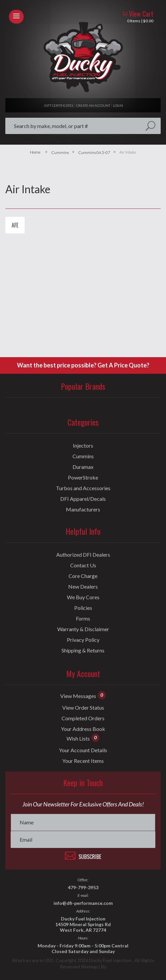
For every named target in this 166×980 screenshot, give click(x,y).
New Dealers (83, 587)
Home (35, 152)
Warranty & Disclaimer (83, 629)
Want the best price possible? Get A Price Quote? (83, 365)
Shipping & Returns (83, 650)
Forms (83, 619)
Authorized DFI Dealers (83, 555)
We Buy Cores (83, 597)
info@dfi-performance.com (83, 903)
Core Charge (83, 576)
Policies (83, 608)
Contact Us (83, 565)
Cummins (60, 153)
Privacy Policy (83, 640)
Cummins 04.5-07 (94, 153)
